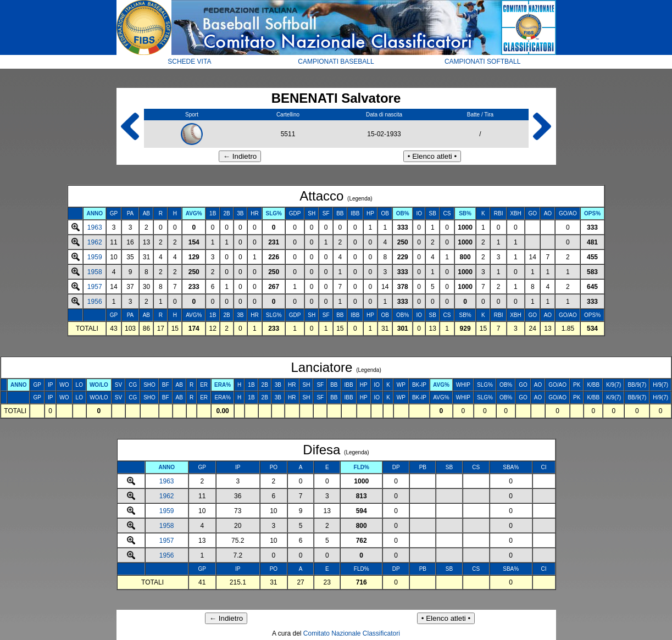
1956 (95, 302)
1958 (95, 272)
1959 (95, 257)
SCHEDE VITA (189, 62)
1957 (95, 287)
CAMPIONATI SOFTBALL (482, 62)
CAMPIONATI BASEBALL (336, 62)
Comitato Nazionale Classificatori (352, 633)
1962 (95, 242)
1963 (95, 227)
